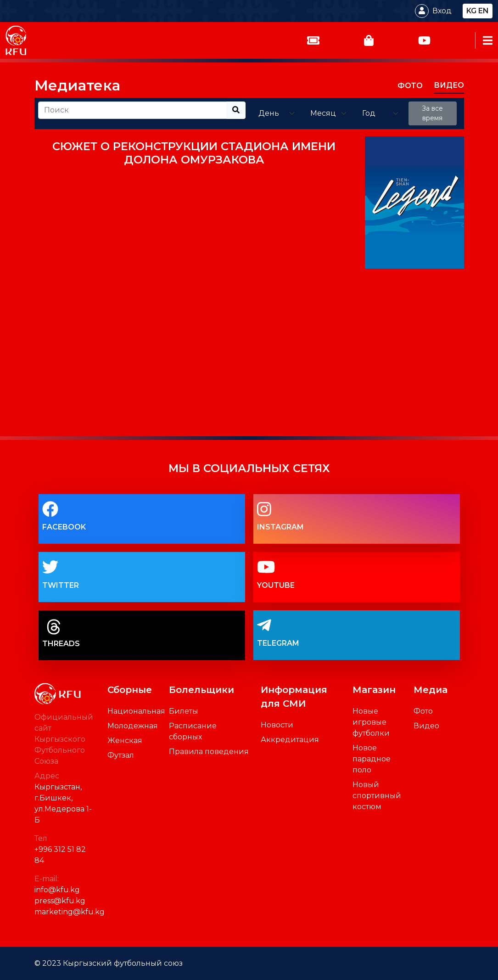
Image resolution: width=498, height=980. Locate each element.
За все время (432, 113)
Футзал (121, 755)
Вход (442, 11)
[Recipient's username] (132, 110)
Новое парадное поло (372, 759)
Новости (277, 725)
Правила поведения (209, 752)
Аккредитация (290, 740)
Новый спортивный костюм (377, 796)
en (484, 11)
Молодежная (133, 726)
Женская (125, 741)
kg (471, 11)
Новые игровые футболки (371, 722)
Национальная (136, 711)
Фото (423, 711)
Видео (426, 726)
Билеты (184, 711)
